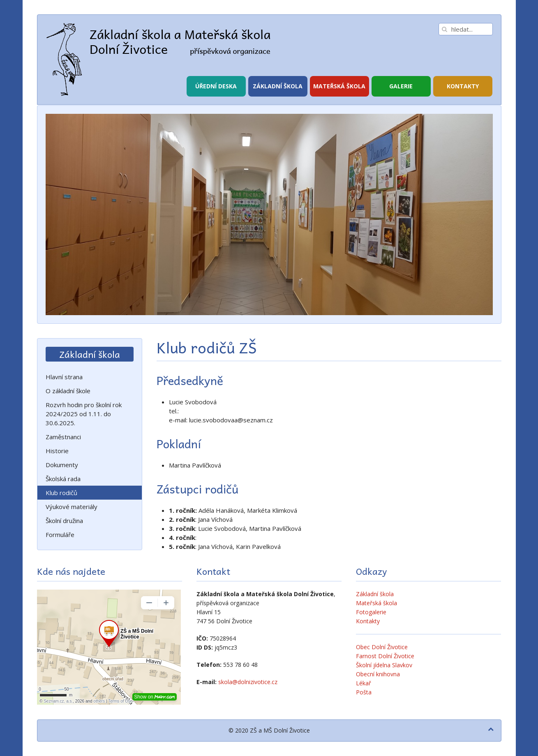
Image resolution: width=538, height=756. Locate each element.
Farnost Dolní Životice (385, 656)
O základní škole (68, 391)
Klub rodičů (61, 493)
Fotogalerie (371, 612)
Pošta (364, 692)
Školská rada (63, 479)
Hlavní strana (64, 377)
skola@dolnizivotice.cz (248, 682)
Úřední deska (216, 86)
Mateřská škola (339, 86)
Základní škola (278, 86)
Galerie (401, 86)
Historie (57, 451)
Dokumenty (62, 465)
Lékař (364, 683)
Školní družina (64, 521)
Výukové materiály (72, 507)
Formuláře (60, 535)
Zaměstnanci (63, 437)
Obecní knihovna (378, 674)
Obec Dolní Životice (382, 647)
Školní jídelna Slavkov (384, 665)
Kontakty (463, 86)
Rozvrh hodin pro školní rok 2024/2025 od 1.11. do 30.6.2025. (84, 414)
